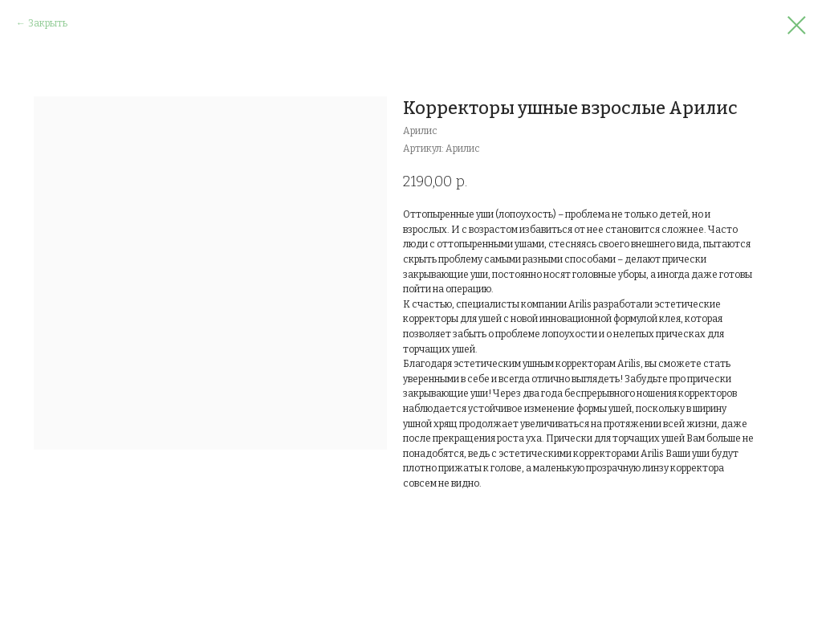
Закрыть (48, 23)
